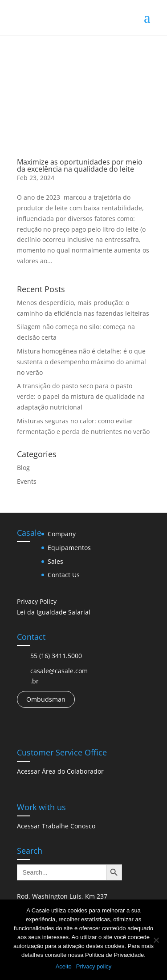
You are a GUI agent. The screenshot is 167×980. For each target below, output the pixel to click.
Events (27, 481)
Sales (55, 561)
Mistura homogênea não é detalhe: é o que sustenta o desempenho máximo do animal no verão (81, 362)
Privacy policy (94, 966)
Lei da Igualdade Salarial (54, 612)
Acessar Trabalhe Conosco (56, 826)
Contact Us (64, 575)
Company (62, 534)
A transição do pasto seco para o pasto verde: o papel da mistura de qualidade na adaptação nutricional (81, 396)
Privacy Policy (37, 601)
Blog (23, 468)
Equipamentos (69, 548)
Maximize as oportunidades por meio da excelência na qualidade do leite (80, 165)
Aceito (64, 966)
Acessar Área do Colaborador (60, 771)
